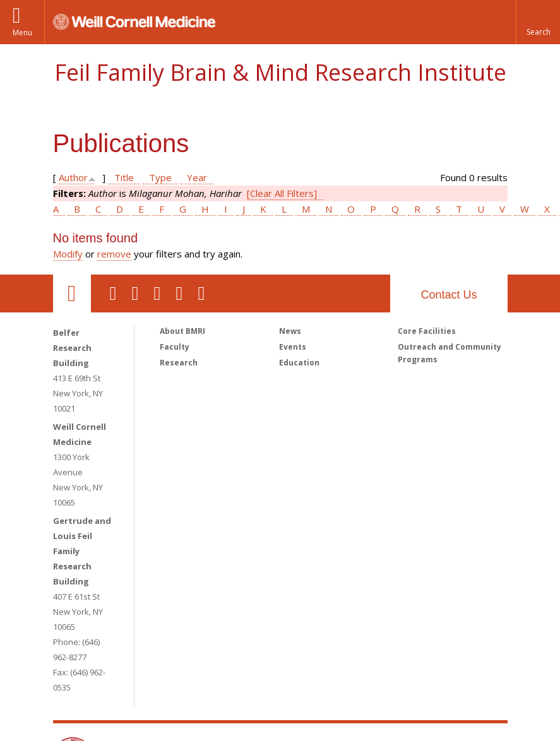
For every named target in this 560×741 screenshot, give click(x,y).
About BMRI (182, 331)
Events (293, 347)
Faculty (175, 347)
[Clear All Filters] (282, 193)
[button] (538, 22)
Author (73, 177)
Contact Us (449, 295)
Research (179, 363)
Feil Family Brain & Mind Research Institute (280, 72)
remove (114, 254)
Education (299, 363)
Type (160, 177)
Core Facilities (427, 331)
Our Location (72, 293)
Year (197, 177)
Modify (68, 254)
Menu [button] (22, 33)
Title (124, 177)
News (290, 331)
